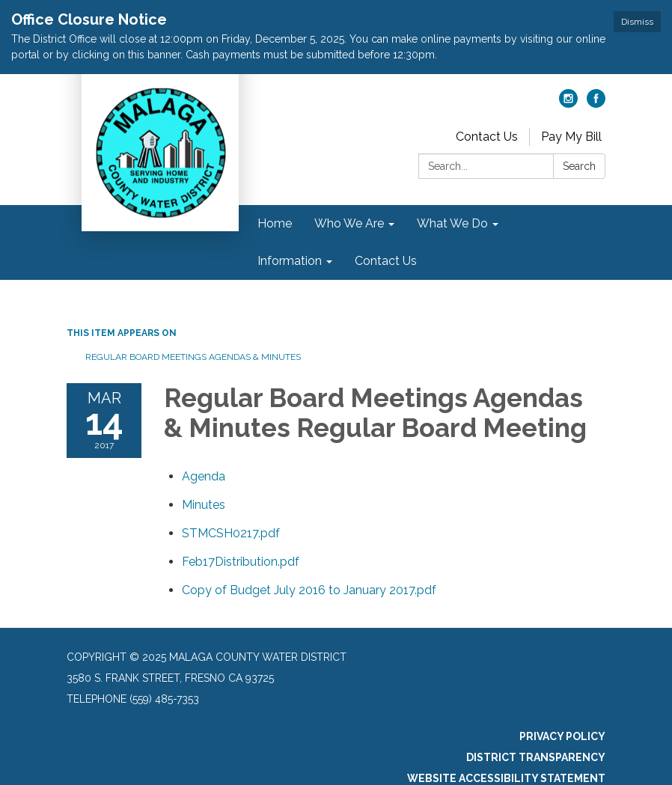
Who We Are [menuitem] (349, 223)
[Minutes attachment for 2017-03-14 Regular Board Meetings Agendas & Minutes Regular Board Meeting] (204, 505)
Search (579, 166)
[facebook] (596, 104)
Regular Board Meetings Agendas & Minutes (193, 357)
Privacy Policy (562, 736)
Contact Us (487, 137)
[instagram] (568, 104)
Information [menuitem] (290, 261)
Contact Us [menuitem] (386, 261)
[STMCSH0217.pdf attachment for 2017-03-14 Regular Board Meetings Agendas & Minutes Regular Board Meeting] (231, 533)
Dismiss (637, 22)
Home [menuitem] (275, 223)
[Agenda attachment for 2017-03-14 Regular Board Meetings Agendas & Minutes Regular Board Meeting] (204, 476)
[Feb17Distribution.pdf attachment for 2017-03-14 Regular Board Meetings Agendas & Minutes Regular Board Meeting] (241, 562)
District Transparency (536, 757)
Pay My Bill (571, 137)
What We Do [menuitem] (452, 223)
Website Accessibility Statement (506, 778)
